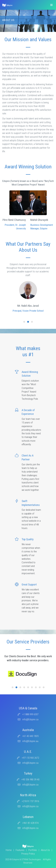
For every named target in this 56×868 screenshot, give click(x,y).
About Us (45, 850)
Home (9, 850)
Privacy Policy (28, 854)
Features (20, 850)
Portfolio (33, 850)
